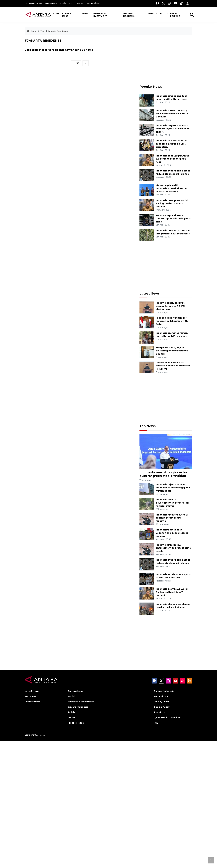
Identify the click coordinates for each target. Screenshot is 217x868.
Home (56, 13)
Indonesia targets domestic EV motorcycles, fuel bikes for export (173, 129)
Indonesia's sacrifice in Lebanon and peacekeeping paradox (172, 533)
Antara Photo (93, 3)
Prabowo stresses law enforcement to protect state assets (173, 548)
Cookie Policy (162, 707)
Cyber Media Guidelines (167, 718)
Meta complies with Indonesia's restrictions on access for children (171, 188)
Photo (164, 13)
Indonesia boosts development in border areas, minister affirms (173, 503)
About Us (159, 712)
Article (152, 13)
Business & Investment (100, 15)
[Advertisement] (166, 60)
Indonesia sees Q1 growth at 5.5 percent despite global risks (172, 159)
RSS (156, 723)
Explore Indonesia (129, 15)
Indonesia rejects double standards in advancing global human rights (173, 488)
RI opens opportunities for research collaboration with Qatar (172, 321)
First (76, 63)
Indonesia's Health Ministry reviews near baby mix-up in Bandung (172, 114)
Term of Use (161, 696)
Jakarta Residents (58, 31)
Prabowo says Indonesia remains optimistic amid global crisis (173, 219)
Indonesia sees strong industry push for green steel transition (163, 474)
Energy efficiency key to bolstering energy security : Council (172, 351)
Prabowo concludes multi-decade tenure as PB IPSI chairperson (171, 306)
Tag (42, 31)
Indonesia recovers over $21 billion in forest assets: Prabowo (172, 518)
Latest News (51, 3)
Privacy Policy (162, 702)
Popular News (66, 3)
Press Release (175, 15)
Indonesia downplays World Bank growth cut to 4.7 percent (172, 204)
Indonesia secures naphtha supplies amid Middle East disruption (172, 144)
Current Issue (67, 15)
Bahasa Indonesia (34, 3)
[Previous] (86, 63)
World (86, 13)
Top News (80, 3)
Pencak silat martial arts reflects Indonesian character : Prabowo (173, 366)
